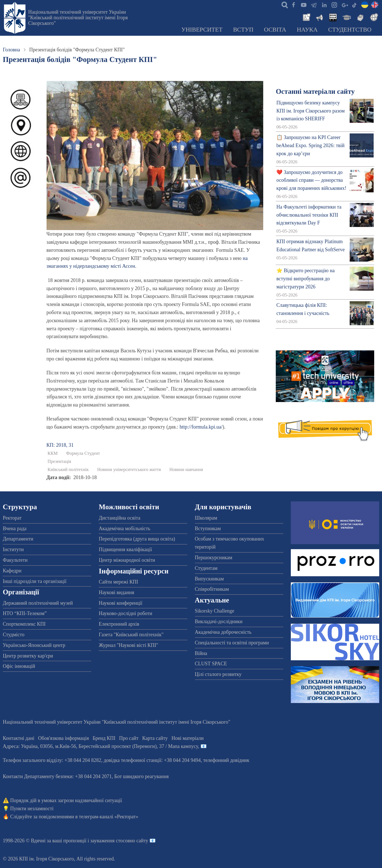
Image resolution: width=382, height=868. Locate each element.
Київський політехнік (68, 470)
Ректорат (12, 518)
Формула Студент (83, 453)
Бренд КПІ (104, 738)
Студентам (206, 568)
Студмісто (14, 635)
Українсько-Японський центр (34, 645)
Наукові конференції (120, 603)
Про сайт (129, 738)
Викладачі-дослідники (219, 621)
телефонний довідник (226, 760)
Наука (307, 30)
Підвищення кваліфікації (125, 549)
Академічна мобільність (124, 529)
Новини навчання (186, 470)
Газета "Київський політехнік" (131, 635)
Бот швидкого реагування (142, 776)
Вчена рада (15, 529)
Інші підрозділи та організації (35, 581)
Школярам (206, 518)
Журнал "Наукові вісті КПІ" (128, 645)
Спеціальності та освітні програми (232, 643)
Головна (11, 50)
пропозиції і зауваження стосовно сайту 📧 (109, 841)
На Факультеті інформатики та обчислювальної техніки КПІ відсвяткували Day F (309, 215)
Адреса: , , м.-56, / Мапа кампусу (100, 746)
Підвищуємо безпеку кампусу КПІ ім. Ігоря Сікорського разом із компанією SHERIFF (310, 111)
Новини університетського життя (129, 470)
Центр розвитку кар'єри (28, 656)
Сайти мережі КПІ (118, 582)
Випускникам (209, 579)
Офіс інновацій (19, 666)
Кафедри (12, 571)
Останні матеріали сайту (315, 91)
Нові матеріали (188, 738)
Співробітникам (212, 589)
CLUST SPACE (211, 664)
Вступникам (208, 529)
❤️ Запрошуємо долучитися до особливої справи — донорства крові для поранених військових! (311, 180)
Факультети (15, 560)
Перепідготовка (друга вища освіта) (137, 539)
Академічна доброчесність (223, 632)
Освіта (275, 30)
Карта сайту (155, 738)
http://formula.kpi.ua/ (201, 427)
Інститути (13, 549)
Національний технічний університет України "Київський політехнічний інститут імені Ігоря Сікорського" (78, 18)
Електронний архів (119, 624)
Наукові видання (116, 592)
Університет (202, 30)
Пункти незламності (32, 809)
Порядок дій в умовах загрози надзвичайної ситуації (66, 800)
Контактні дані (19, 738)
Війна (201, 653)
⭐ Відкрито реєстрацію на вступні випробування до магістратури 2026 (305, 279)
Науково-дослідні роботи (125, 613)
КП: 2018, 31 (60, 445)
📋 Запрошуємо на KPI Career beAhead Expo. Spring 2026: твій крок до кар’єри (310, 145)
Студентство (350, 30)
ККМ (53, 453)
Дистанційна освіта (119, 518)
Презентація (59, 462)
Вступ (243, 30)
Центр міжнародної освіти (127, 560)
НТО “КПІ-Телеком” (25, 613)
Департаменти (18, 539)
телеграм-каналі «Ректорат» (109, 817)
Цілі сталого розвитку (218, 674)
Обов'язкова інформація (64, 738)
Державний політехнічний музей (38, 603)
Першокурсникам (214, 558)
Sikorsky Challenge (215, 611)
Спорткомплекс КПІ (24, 624)
